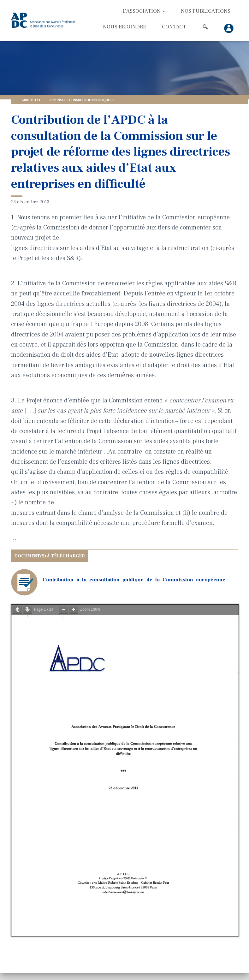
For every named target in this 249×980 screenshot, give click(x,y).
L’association (144, 11)
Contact (174, 27)
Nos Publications (206, 11)
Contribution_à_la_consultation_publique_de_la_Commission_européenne (134, 580)
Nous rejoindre (124, 27)
